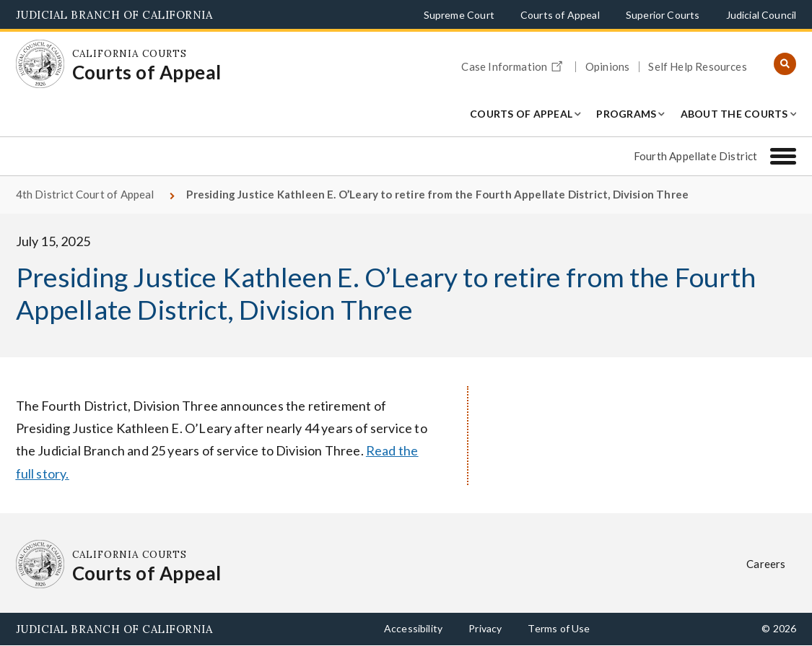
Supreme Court (459, 15)
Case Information (514, 64)
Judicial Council (761, 15)
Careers (766, 564)
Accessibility (413, 628)
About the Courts (734, 114)
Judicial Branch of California (114, 15)
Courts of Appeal (560, 15)
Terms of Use (559, 628)
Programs (626, 114)
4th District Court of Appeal (85, 194)
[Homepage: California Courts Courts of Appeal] (40, 64)
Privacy (485, 628)
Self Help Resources (697, 67)
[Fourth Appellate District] (783, 156)
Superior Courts (663, 15)
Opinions (607, 67)
